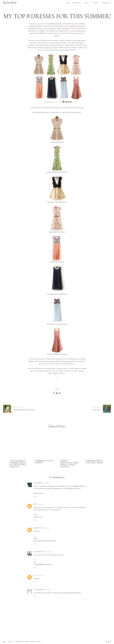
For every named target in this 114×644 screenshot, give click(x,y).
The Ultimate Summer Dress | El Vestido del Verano (18, 464)
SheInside (42, 31)
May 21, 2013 (40, 576)
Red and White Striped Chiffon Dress (57, 354)
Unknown (38, 528)
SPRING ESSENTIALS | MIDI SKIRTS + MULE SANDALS (69, 464)
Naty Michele (39, 552)
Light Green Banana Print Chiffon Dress (57, 172)
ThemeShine (38, 642)
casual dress (61, 11)
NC (35, 575)
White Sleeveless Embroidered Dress (57, 324)
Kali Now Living (38, 517)
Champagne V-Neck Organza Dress (57, 202)
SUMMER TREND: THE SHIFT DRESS (94, 462)
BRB (35, 504)
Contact (96, 3)
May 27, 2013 (48, 590)
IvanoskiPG (38, 483)
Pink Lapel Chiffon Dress (57, 142)
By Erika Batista (26, 642)
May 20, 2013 (47, 483)
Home (67, 3)
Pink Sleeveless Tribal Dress (57, 262)
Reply (35, 497)
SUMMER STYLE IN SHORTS (44, 462)
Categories (76, 3)
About (86, 3)
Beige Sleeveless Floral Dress (57, 232)
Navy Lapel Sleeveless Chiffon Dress (57, 294)
